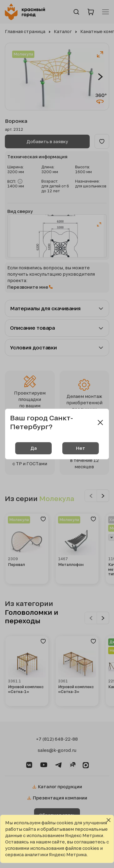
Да (34, 448)
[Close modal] (100, 422)
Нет (81, 448)
